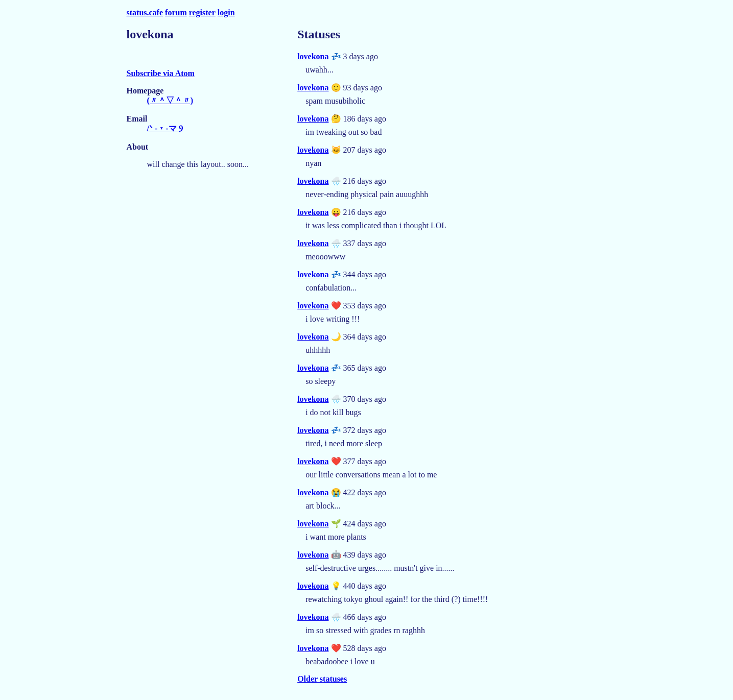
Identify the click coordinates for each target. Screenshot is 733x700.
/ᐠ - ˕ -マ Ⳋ (165, 128)
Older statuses (322, 679)
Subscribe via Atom (161, 73)
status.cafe (145, 13)
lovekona (313, 56)
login (226, 13)
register (202, 13)
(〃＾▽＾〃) (170, 100)
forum (176, 13)
